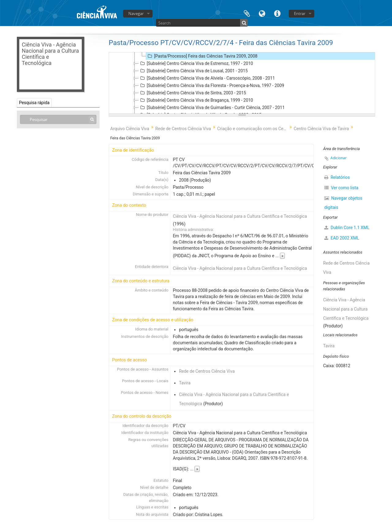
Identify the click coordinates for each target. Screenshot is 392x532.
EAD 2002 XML (342, 238)
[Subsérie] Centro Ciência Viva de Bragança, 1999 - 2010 (196, 100)
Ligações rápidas (277, 13)
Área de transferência (247, 13)
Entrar (300, 13)
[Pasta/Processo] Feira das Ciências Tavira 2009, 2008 (202, 56)
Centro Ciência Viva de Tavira (321, 129)
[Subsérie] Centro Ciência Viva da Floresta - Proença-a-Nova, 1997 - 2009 (211, 85)
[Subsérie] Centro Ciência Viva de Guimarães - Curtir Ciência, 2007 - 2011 (212, 108)
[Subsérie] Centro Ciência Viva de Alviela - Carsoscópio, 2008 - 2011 (207, 78)
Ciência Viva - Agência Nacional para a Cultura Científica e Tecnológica (240, 216)
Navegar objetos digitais (343, 203)
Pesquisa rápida (34, 103)
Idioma (262, 13)
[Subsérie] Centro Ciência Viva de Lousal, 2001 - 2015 (193, 71)
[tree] (242, 83)
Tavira (185, 383)
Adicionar (339, 158)
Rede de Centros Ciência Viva (183, 129)
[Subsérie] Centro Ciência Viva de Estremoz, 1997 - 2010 (196, 63)
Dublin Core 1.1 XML (347, 228)
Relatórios (337, 177)
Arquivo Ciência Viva (130, 129)
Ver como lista (341, 188)
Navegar (136, 13)
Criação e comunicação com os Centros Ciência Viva (253, 129)
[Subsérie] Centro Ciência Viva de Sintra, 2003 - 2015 (192, 93)
